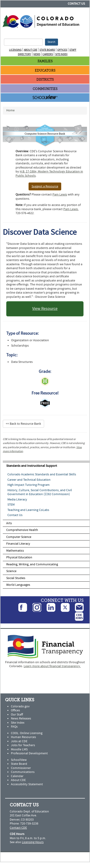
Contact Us (76, 4)
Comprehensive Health (22, 530)
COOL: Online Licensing (27, 733)
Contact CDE (18, 828)
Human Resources (23, 737)
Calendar (17, 776)
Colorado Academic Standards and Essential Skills (42, 474)
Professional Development (29, 753)
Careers (48, 54)
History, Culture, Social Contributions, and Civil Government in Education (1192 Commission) (40, 492)
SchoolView (19, 760)
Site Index (61, 54)
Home (10, 110)
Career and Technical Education (29, 480)
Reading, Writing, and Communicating (32, 564)
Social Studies (16, 578)
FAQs (14, 727)
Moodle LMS (19, 749)
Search (51, 42)
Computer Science (19, 537)
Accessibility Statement (27, 784)
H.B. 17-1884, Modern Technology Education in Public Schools (49, 174)
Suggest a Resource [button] (45, 186)
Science (11, 571)
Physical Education (19, 557)
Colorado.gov (20, 706)
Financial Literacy (18, 544)
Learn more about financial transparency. (52, 666)
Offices (62, 50)
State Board (47, 50)
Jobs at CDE (19, 741)
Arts (9, 523)
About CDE (31, 50)
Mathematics (15, 551)
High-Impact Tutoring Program (29, 485)
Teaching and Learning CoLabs (28, 510)
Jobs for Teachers (23, 745)
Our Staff (17, 715)
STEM (11, 505)
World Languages (18, 585)
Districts (45, 80)
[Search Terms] (23, 42)
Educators (45, 71)
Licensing (15, 50)
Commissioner (21, 768)
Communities (45, 89)
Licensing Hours (33, 842)
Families (45, 61)
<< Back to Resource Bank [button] (23, 424)
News (37, 54)
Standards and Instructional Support (32, 466)
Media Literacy (17, 500)
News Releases (21, 719)
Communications (23, 772)
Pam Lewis (60, 195)
